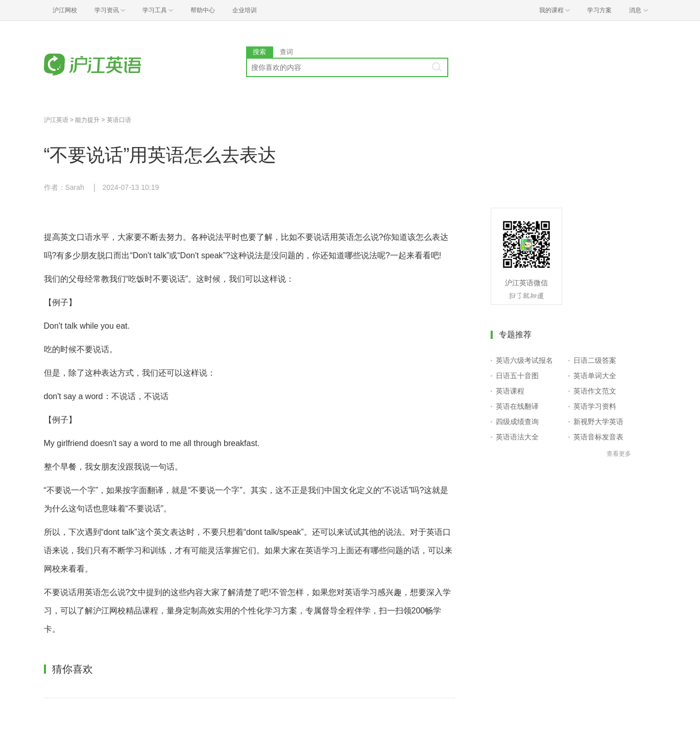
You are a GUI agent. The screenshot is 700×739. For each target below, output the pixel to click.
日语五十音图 (517, 376)
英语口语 (119, 120)
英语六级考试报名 (524, 360)
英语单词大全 (595, 376)
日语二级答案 (595, 360)
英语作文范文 (595, 391)
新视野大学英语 (598, 422)
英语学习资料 (595, 406)
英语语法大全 (517, 437)
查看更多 (619, 454)
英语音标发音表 (598, 437)
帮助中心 (203, 10)
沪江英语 (56, 120)
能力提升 (87, 120)
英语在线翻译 (517, 406)
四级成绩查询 (517, 422)
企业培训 (245, 10)
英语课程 (510, 391)
